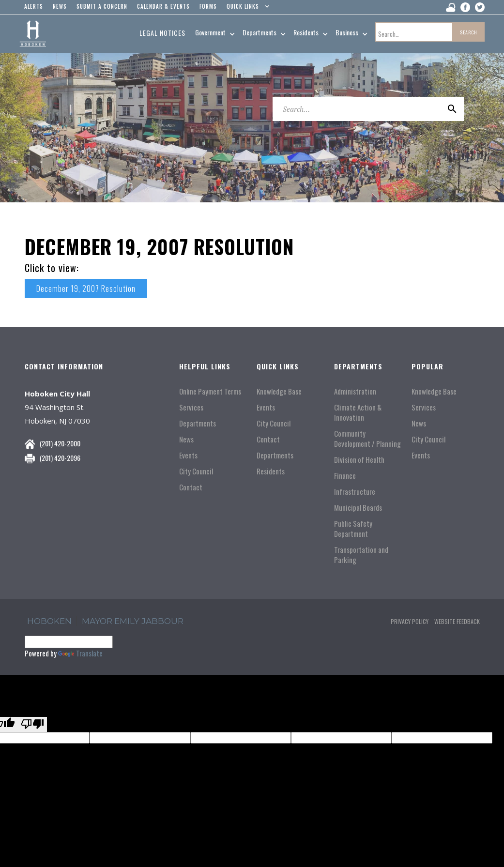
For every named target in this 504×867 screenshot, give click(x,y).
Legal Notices (162, 33)
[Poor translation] (32, 724)
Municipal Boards (358, 508)
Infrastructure (355, 492)
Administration (355, 391)
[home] (33, 34)
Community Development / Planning (367, 439)
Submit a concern (102, 6)
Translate (80, 653)
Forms (208, 6)
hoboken (49, 621)
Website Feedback (457, 621)
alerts (34, 6)
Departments (198, 423)
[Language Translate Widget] (69, 642)
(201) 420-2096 (60, 458)
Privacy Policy (410, 621)
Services (191, 407)
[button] (246, 9)
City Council (196, 471)
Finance (345, 476)
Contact (191, 487)
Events (188, 455)
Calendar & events (163, 6)
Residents (271, 471)
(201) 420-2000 (60, 443)
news (60, 6)
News (186, 439)
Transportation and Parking (361, 555)
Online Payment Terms (210, 391)
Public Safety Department (353, 529)
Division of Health (359, 460)
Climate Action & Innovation (358, 412)
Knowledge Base (279, 391)
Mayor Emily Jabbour (133, 621)
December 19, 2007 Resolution (86, 289)
